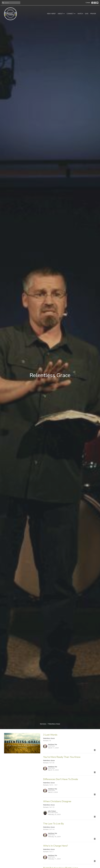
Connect (71, 14)
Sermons (43, 724)
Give (87, 14)
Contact (88, 3)
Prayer (93, 14)
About (61, 14)
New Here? (51, 14)
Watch (80, 14)
